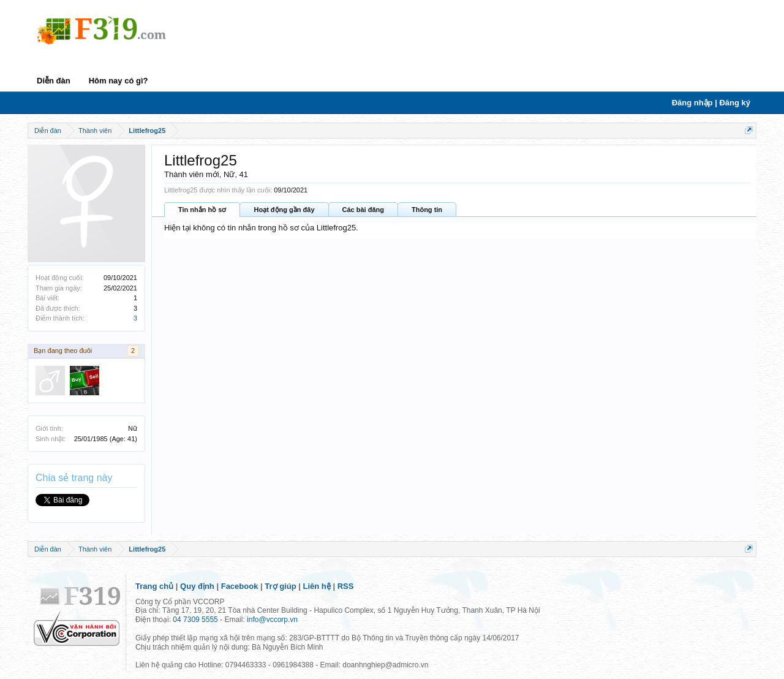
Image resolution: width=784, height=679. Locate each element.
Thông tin (427, 210)
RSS (346, 586)
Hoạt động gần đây (284, 210)
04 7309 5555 (195, 620)
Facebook (240, 586)
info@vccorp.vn (272, 620)
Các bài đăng (363, 210)
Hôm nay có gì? (119, 81)
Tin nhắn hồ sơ (202, 210)
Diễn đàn (54, 81)
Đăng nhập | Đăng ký (711, 103)
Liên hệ (317, 586)
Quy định (197, 586)
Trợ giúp (280, 586)
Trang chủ (154, 586)
